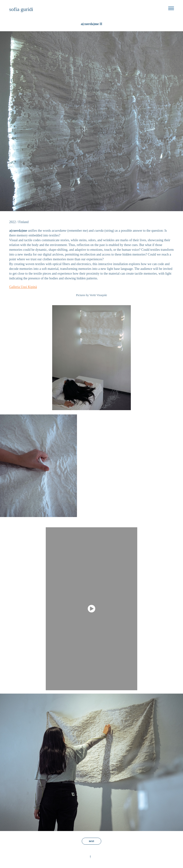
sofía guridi (21, 9)
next (91, 841)
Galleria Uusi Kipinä (23, 287)
